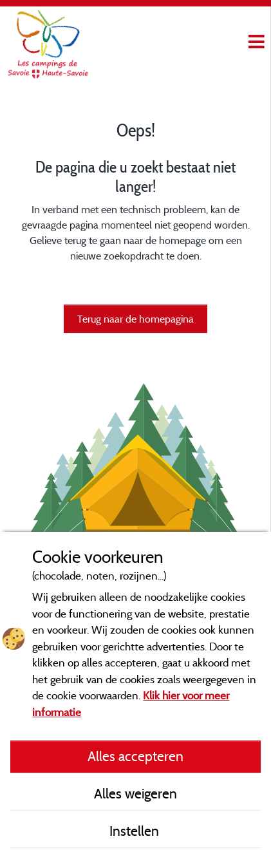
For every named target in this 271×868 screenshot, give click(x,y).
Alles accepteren (135, 756)
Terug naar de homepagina (135, 319)
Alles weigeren (135, 793)
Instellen (136, 831)
